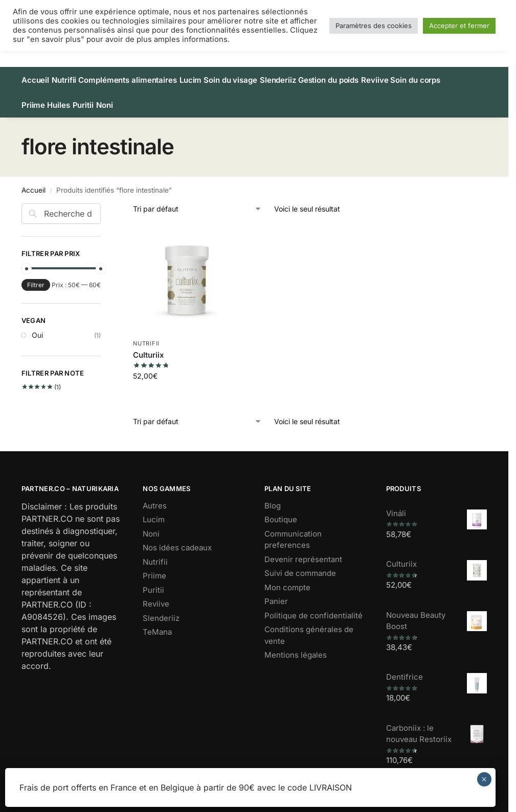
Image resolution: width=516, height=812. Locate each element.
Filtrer (36, 274)
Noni (151, 523)
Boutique (281, 508)
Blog (273, 494)
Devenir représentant (303, 548)
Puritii (153, 579)
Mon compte (287, 576)
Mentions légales (296, 644)
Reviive (156, 593)
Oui (37, 324)
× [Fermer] (484, 779)
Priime (154, 564)
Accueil (33, 178)
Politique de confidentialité (313, 604)
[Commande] (197, 198)
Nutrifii (146, 332)
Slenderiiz (161, 607)
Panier (276, 590)
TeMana (157, 621)
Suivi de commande (300, 562)
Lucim (154, 508)
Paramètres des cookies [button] (374, 26)
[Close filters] (104, 198)
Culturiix (149, 343)
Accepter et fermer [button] (459, 26)
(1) (41, 376)
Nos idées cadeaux (177, 536)
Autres (155, 494)
